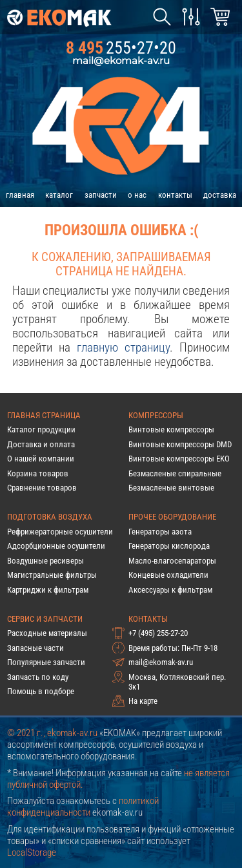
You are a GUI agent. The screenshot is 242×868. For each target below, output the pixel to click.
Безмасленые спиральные (175, 473)
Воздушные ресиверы (45, 561)
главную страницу (123, 348)
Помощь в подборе (41, 691)
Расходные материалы (47, 633)
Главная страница (44, 415)
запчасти (101, 195)
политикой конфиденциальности (83, 807)
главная (20, 195)
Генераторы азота (160, 532)
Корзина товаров (38, 473)
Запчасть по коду (38, 677)
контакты (175, 195)
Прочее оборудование (172, 517)
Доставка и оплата (41, 444)
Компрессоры (156, 415)
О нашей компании (41, 459)
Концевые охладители (168, 575)
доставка (220, 195)
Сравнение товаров (42, 488)
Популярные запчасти (46, 662)
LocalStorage (32, 852)
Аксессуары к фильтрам (170, 590)
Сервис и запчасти (45, 619)
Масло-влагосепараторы (172, 561)
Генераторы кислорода (169, 546)
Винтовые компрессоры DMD (180, 444)
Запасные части (35, 648)
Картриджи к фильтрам (48, 590)
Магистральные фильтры (52, 575)
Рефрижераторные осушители (60, 532)
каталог (59, 195)
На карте (143, 701)
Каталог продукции (41, 429)
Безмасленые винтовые (171, 488)
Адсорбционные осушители (56, 546)
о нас (137, 195)
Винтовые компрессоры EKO (179, 459)
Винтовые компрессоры (171, 429)
